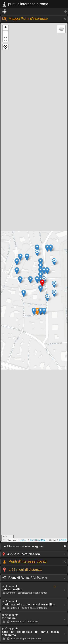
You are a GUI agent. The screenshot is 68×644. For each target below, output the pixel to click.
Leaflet (23, 540)
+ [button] (6, 28)
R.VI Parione (24, 578)
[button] (5, 47)
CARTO (63, 540)
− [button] (6, 33)
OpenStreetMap (38, 540)
